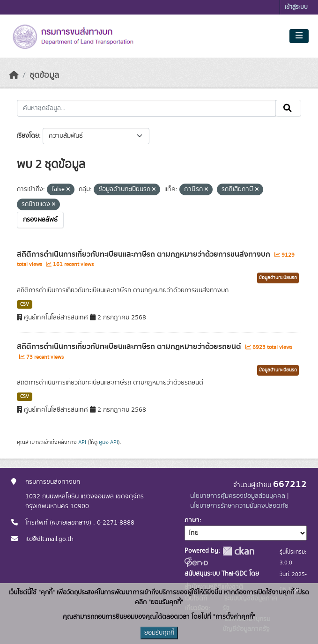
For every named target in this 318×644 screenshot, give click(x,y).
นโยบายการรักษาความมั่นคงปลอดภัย (239, 506)
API (82, 442)
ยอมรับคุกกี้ (159, 633)
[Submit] (288, 108)
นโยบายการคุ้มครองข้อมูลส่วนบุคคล (238, 496)
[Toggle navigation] (299, 36)
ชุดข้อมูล (44, 75)
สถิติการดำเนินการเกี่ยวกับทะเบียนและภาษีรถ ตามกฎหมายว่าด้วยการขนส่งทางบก (144, 254)
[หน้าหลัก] (14, 75)
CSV (25, 304)
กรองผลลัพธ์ (40, 220)
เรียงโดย (28, 136)
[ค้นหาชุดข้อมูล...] (146, 108)
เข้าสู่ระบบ (296, 7)
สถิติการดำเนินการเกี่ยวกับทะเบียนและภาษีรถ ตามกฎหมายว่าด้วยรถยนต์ (130, 347)
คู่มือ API (108, 442)
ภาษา (192, 520)
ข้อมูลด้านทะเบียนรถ (278, 278)
